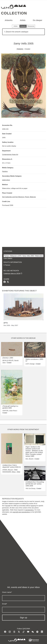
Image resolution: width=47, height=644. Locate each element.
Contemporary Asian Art (10, 154)
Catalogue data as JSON (12, 273)
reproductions (29, 510)
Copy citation (8, 258)
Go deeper (38, 20)
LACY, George (30, 364)
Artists (23, 20)
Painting (5, 171)
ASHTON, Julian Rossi (10, 411)
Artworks (9, 20)
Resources (31, 26)
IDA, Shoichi (29, 459)
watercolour (6, 180)
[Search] (23, 32)
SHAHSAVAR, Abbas (9, 472)
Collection (14, 13)
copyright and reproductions (21, 512)
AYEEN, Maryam (8, 470)
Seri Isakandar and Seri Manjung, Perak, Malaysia (19, 197)
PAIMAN (20, 49)
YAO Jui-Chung (30, 488)
